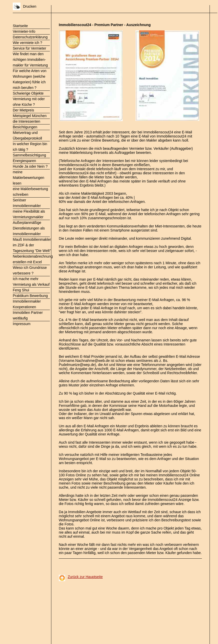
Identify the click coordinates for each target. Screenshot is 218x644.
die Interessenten (26, 121)
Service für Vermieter (30, 48)
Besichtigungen (25, 127)
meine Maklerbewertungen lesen (28, 178)
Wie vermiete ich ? (27, 43)
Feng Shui (21, 290)
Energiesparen (24, 161)
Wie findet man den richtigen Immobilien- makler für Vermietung (30, 60)
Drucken (30, 6)
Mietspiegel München (30, 116)
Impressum (22, 324)
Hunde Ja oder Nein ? (30, 166)
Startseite (20, 26)
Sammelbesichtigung (29, 155)
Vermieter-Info (24, 31)
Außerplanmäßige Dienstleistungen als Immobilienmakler (29, 228)
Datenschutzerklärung (30, 37)
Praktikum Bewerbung (30, 296)
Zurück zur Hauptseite (85, 577)
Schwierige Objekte (28, 93)
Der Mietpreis (23, 110)
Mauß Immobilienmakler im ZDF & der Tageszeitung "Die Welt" (32, 245)
